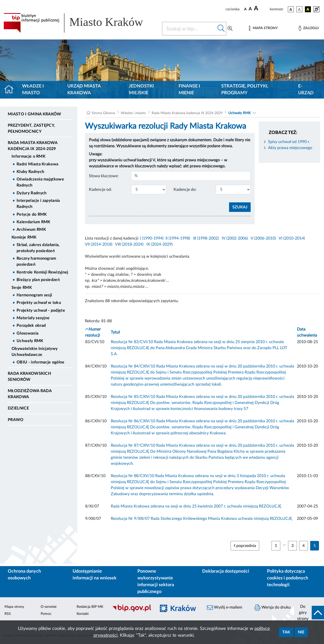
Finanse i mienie (189, 90)
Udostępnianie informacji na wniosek (95, 575)
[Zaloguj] (309, 28)
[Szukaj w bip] (221, 29)
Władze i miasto (33, 90)
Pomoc (46, 614)
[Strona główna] (11, 90)
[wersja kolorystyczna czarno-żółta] (308, 9)
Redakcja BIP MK (90, 607)
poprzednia (245, 546)
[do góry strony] (309, 613)
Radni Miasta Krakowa (37, 164)
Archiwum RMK (31, 229)
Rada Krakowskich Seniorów (29, 377)
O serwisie (49, 607)
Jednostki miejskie (141, 90)
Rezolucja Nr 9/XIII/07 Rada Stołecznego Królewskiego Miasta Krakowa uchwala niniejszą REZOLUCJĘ (201, 519)
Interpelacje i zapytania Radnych (38, 204)
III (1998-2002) (206, 238)
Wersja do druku (273, 608)
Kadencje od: (100, 190)
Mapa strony (14, 607)
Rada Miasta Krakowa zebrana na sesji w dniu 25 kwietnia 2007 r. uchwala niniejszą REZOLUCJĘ (196, 506)
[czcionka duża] (261, 9)
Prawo (16, 420)
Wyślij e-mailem (225, 608)
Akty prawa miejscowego (290, 148)
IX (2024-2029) (159, 244)
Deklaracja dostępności (226, 571)
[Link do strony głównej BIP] (80, 23)
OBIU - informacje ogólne (41, 362)
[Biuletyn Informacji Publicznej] (132, 611)
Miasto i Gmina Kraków (35, 114)
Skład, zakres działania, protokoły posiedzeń (38, 248)
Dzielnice (18, 408)
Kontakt (83, 614)
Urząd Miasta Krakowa (84, 90)
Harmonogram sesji (34, 295)
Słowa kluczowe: (104, 176)
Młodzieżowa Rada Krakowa (30, 394)
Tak (286, 632)
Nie (301, 632)
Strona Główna (103, 113)
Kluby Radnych (30, 172)
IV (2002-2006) (235, 238)
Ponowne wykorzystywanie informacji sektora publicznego (156, 582)
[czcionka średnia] (250, 9)
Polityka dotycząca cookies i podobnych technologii (288, 578)
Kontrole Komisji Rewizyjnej (42, 272)
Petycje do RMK (32, 214)
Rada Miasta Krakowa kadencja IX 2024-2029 (33, 146)
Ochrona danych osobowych (24, 575)
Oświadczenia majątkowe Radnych (40, 182)
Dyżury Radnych (32, 193)
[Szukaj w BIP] (189, 29)
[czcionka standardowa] (245, 9)
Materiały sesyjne (33, 318)
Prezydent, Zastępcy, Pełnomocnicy (31, 128)
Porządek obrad (31, 326)
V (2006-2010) (263, 238)
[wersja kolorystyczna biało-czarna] (299, 9)
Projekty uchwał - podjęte (41, 310)
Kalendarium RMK (34, 222)
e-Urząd (306, 90)
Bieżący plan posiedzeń (38, 280)
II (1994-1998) (178, 238)
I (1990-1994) (152, 238)
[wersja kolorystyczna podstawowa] (291, 9)
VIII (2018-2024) (129, 244)
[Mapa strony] (263, 28)
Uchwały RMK (30, 341)
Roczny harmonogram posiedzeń (36, 261)
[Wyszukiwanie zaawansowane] (230, 29)
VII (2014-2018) (99, 244)
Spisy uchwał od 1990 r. (289, 142)
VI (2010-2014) (292, 238)
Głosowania (28, 333)
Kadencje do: (185, 190)
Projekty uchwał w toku (39, 303)
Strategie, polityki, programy (245, 90)
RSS (8, 614)
